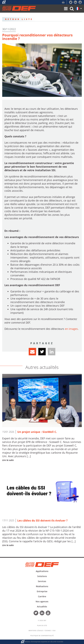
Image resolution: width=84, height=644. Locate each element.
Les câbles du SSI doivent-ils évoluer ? (42, 520)
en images (71, 329)
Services (42, 581)
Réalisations (42, 586)
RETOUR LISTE (19, 19)
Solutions (42, 576)
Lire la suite (8, 460)
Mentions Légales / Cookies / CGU (42, 630)
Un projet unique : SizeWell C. (37, 432)
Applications (42, 571)
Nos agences (42, 601)
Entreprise (42, 591)
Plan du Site (42, 625)
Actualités (42, 607)
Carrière (42, 596)
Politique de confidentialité (42, 636)
